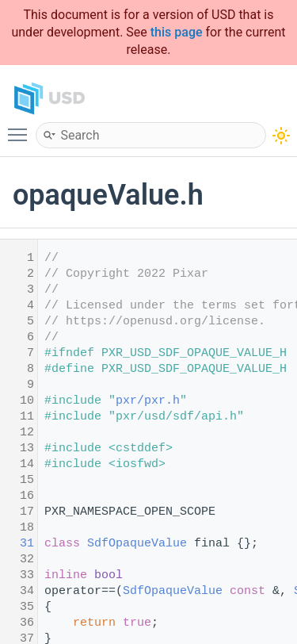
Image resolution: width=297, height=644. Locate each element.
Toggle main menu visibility (21, 128)
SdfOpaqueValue (137, 544)
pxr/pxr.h (148, 401)
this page (177, 32)
